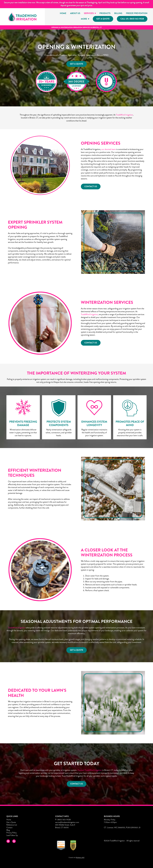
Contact (9, 828)
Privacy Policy (12, 833)
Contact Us (77, 784)
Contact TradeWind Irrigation (90, 771)
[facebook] (8, 841)
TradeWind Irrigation (124, 115)
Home (63, 13)
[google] (14, 841)
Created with (76, 858)
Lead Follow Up (12, 835)
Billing (118, 13)
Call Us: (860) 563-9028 (132, 19)
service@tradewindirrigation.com (67, 822)
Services (90, 13)
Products (105, 13)
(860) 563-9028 (64, 820)
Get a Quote (103, 19)
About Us (75, 13)
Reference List (12, 825)
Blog (8, 830)
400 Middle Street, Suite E (65, 825)
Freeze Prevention (137, 13)
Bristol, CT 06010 (62, 828)
